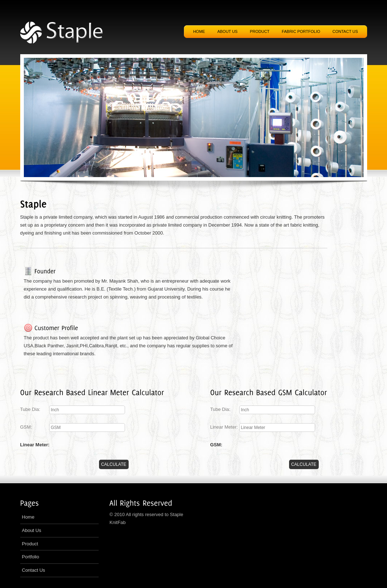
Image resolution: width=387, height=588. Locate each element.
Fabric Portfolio (301, 31)
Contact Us (34, 570)
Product (259, 31)
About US (227, 31)
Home (199, 31)
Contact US (345, 31)
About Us (32, 530)
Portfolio (31, 557)
